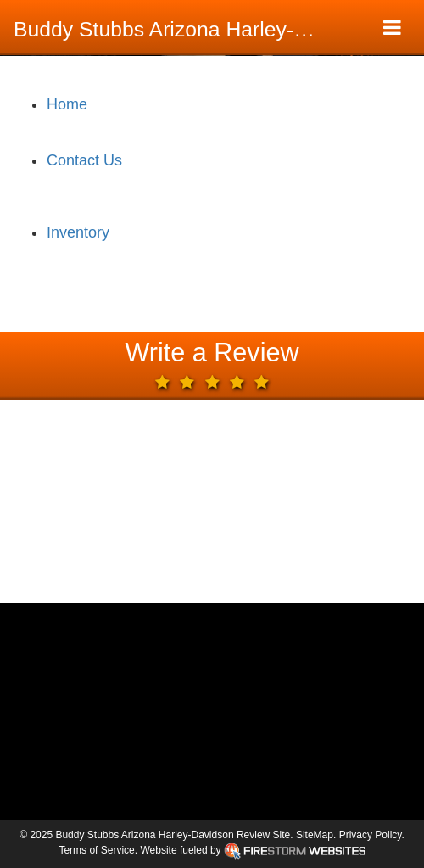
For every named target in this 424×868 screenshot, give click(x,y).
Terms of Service (96, 850)
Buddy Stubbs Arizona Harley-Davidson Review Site (176, 29)
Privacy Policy (371, 835)
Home (67, 104)
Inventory (78, 232)
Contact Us (84, 160)
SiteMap (315, 835)
